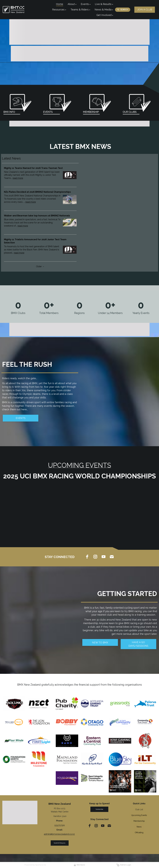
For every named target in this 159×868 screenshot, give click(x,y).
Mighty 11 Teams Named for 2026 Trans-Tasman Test (33, 168)
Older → (40, 266)
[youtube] (104, 557)
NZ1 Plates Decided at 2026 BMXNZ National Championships (37, 192)
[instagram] (95, 557)
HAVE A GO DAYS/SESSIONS (138, 644)
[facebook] (87, 557)
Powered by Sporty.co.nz (35, 865)
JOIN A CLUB (145, 10)
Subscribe (99, 809)
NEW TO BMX (100, 643)
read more (18, 178)
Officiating (139, 833)
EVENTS (21, 418)
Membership (139, 821)
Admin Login (124, 865)
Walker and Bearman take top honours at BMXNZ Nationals (37, 216)
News (139, 827)
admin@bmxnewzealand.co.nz (59, 834)
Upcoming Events (139, 815)
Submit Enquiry (60, 843)
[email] (112, 557)
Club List (139, 809)
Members (79, 865)
